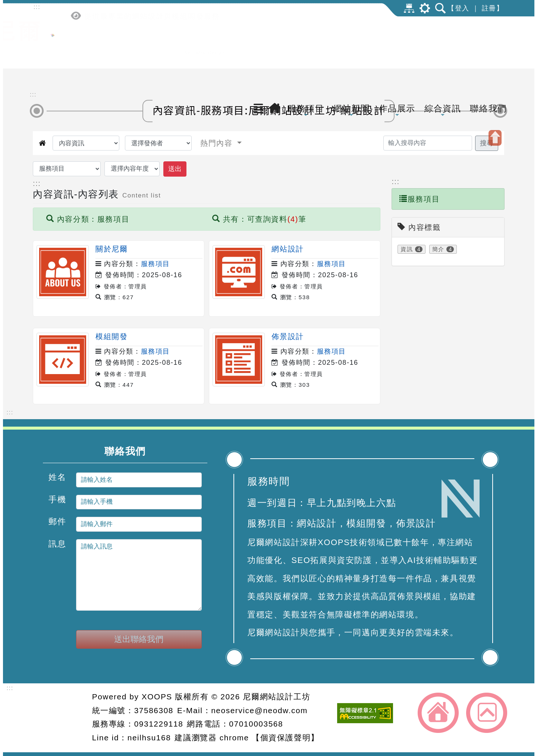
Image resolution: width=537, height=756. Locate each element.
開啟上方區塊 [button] (495, 138)
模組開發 (112, 336)
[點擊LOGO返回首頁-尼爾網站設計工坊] (53, 57)
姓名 (57, 477)
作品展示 (397, 42)
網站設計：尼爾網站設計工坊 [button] (59, 718)
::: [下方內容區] (10, 412)
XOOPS (157, 697)
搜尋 (487, 143)
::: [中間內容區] (33, 94)
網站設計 (288, 249)
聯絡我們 (488, 40)
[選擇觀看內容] (86, 143)
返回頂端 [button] (487, 713)
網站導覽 (409, 8)
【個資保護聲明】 (285, 738)
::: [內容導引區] (395, 181)
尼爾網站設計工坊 (277, 697)
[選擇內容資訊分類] (67, 169)
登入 (462, 8)
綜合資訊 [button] (443, 42)
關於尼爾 (112, 249)
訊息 (57, 543)
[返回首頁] (275, 40)
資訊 (407, 249)
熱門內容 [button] (218, 143)
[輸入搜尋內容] (428, 143)
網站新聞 (351, 42)
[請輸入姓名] (139, 480)
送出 (175, 169)
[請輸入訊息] (139, 575)
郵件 (57, 521)
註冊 (489, 8)
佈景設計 (288, 336)
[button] (257, 42)
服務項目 (306, 42)
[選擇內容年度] (132, 169)
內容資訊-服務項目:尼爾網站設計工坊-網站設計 (269, 110)
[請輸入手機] (139, 502)
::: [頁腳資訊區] (10, 688)
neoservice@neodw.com (259, 710)
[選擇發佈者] (158, 143)
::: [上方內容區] (37, 7)
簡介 (438, 249)
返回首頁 (438, 713)
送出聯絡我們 (139, 639)
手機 (57, 499)
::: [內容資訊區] (37, 183)
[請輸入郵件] (139, 524)
